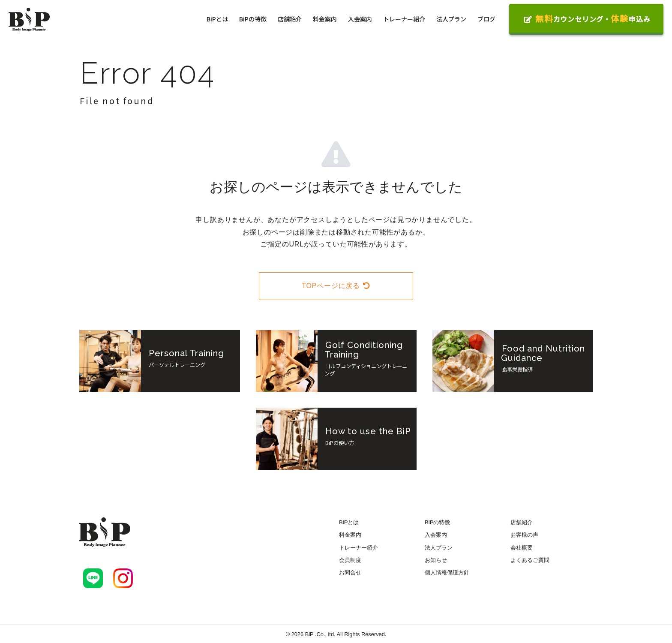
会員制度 (350, 560)
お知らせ (436, 560)
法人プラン (451, 19)
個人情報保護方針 (447, 572)
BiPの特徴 (253, 19)
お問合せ (350, 572)
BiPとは (217, 19)
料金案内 (325, 19)
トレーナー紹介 (404, 19)
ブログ (486, 19)
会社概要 (522, 548)
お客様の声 (524, 535)
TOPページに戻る (336, 286)
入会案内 (360, 19)
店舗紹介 (290, 19)
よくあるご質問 (530, 560)
